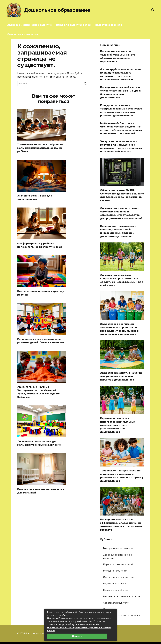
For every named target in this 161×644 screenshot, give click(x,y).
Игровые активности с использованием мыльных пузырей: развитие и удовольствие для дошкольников (118, 417)
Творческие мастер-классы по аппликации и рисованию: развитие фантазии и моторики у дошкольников (122, 467)
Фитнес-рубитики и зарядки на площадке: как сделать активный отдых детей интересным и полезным (121, 73)
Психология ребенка (116, 580)
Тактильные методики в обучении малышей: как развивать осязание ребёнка (40, 148)
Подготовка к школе (109, 25)
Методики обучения (115, 561)
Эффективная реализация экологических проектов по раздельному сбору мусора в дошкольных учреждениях (119, 322)
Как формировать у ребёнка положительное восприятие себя (40, 244)
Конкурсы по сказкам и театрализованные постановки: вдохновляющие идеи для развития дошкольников (121, 108)
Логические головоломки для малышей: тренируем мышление (39, 440)
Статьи (107, 599)
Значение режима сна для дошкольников (35, 197)
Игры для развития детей (73, 25)
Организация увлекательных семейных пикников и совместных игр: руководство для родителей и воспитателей (121, 208)
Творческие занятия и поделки (122, 605)
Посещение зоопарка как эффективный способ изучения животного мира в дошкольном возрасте (121, 515)
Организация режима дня (119, 567)
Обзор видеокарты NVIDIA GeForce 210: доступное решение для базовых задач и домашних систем (122, 191)
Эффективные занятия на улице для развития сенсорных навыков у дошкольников (121, 369)
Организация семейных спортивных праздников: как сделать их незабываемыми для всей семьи (122, 274)
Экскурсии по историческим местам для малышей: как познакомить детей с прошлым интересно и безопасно (121, 143)
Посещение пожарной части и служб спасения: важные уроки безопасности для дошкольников (121, 91)
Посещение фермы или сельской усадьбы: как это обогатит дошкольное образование (118, 56)
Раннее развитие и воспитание (122, 586)
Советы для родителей (23, 34)
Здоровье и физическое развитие (30, 25)
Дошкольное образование (57, 10)
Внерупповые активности (118, 538)
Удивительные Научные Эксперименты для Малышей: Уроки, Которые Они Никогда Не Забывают (38, 390)
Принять (77, 636)
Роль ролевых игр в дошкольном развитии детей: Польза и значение (41, 339)
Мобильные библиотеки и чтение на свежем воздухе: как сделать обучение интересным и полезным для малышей (121, 125)
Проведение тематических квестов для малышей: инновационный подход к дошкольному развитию (118, 225)
